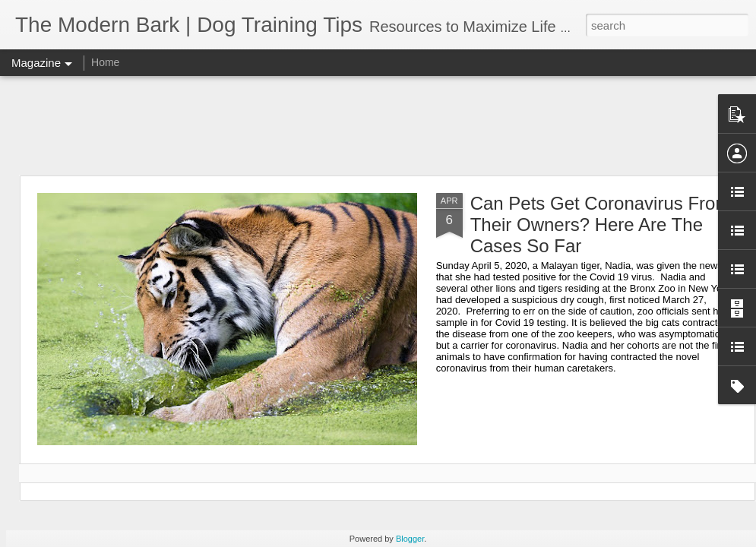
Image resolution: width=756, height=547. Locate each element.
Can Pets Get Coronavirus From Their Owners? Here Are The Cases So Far (601, 224)
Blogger (410, 539)
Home (105, 62)
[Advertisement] (378, 125)
